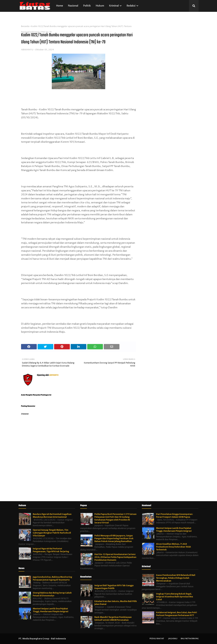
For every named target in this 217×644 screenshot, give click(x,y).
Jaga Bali (173, 639)
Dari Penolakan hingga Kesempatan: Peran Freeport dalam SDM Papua (174, 516)
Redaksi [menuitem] (131, 6)
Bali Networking (190, 639)
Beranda (25, 26)
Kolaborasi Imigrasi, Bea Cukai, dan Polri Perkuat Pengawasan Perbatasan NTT (176, 614)
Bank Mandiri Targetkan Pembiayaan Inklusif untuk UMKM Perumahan (113, 619)
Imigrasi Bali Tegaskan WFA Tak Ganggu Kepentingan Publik (114, 587)
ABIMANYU (27, 50)
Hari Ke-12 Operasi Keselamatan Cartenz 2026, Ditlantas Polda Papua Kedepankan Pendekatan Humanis (115, 557)
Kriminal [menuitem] (114, 6)
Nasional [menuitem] (73, 6)
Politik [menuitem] (87, 6)
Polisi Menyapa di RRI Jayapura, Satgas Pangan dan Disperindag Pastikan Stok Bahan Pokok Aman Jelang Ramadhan (114, 538)
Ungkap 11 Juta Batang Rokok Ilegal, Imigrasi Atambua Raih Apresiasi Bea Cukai (174, 597)
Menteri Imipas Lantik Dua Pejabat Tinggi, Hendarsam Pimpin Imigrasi (51, 610)
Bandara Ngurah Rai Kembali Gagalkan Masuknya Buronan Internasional (52, 516)
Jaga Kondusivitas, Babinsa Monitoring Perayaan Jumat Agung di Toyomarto (52, 578)
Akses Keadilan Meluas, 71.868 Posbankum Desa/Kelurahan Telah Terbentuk (173, 547)
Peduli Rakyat (157, 639)
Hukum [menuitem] (100, 6)
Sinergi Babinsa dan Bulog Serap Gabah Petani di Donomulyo (52, 594)
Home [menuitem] (60, 6)
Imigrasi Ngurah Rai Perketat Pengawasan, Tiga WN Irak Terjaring (51, 550)
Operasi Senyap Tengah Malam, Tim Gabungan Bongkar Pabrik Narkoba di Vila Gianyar (52, 533)
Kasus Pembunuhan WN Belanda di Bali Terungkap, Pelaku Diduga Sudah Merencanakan (176, 578)
